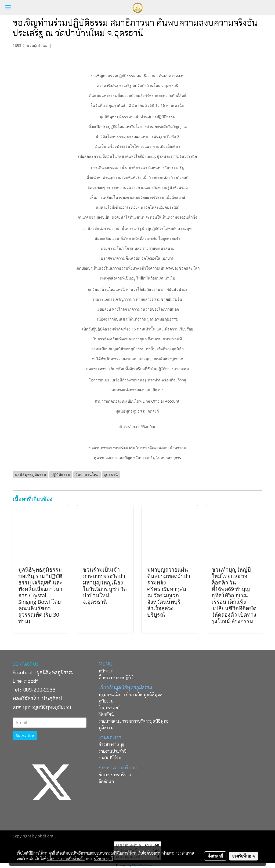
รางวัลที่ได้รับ (110, 758)
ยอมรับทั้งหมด (244, 856)
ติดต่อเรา (106, 781)
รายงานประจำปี (113, 751)
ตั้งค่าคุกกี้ (215, 856)
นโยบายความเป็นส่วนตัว (66, 859)
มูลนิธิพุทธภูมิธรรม (55, 672)
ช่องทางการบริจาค (115, 775)
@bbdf (31, 681)
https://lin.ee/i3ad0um (137, 427)
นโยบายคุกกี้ (103, 859)
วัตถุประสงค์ (109, 708)
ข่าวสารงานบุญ (112, 744)
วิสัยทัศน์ (106, 714)
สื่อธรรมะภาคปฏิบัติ (116, 678)
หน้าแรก (106, 671)
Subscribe (25, 735)
